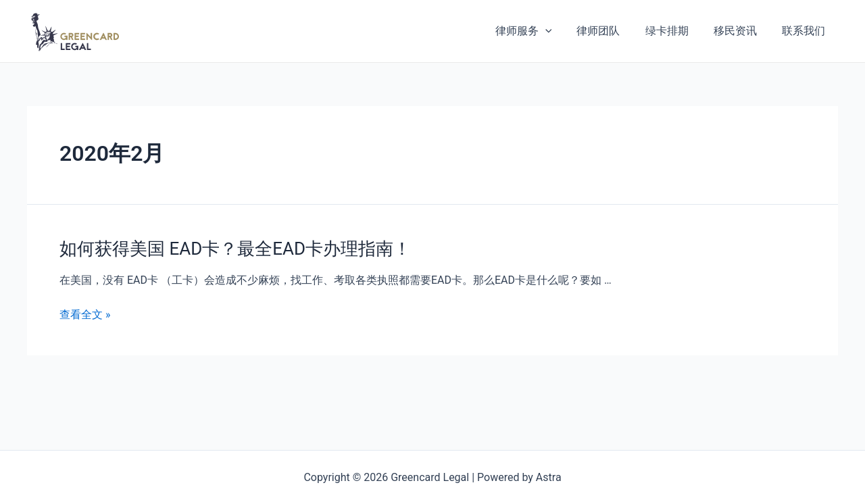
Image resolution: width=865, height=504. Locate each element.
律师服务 (539, 31)
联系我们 (806, 31)
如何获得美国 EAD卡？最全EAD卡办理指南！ (235, 249)
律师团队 (611, 31)
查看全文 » (85, 314)
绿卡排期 (676, 31)
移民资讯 (741, 31)
